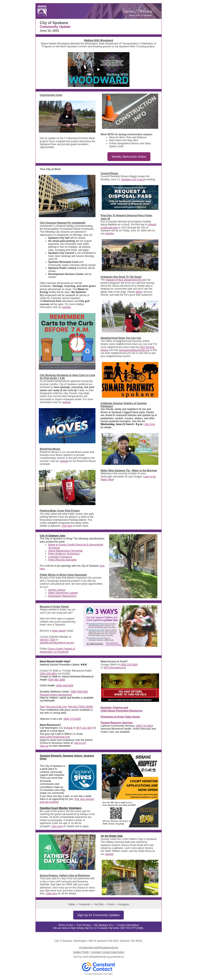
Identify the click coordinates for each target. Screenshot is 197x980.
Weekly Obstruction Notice (129, 157)
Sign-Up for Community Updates (99, 915)
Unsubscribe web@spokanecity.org (98, 948)
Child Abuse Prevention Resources (122, 711)
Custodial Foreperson (60, 557)
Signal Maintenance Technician (66, 551)
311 (92, 928)
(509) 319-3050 (129, 665)
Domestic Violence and (114, 708)
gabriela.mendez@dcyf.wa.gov (57, 643)
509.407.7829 (48, 640)
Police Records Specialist (62, 560)
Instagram (123, 904)
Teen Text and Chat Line (53, 707)
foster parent (59, 631)
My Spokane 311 (104, 925)
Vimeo (111, 904)
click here (150, 424)
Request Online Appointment (56, 695)
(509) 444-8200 (65, 686)
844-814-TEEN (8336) (81, 707)
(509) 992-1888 (56, 680)
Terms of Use (66, 925)
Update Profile (81, 952)
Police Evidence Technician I (64, 554)
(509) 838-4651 (48, 674)
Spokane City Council (133, 179)
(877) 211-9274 (85, 728)
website (67, 307)
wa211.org (80, 743)
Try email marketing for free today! (98, 974)
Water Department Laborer (63, 593)
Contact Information (128, 925)
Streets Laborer (57, 590)
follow (139, 292)
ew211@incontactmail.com (55, 737)
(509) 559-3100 (79, 692)
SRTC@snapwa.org (115, 668)
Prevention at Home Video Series (120, 717)
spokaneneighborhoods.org (134, 350)
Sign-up (44, 746)
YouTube (98, 904)
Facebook (84, 904)
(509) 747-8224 (144, 726)
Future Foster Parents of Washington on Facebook (57, 650)
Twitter (71, 904)
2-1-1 (69, 728)
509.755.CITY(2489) (132, 928)
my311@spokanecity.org (96, 957)
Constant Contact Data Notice (108, 952)
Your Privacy (84, 925)
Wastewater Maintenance (62, 596)
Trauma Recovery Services (117, 723)
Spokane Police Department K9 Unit (126, 280)
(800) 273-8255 (72, 719)
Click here (67, 526)
